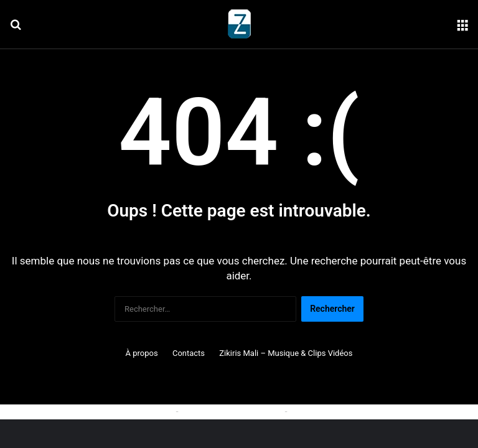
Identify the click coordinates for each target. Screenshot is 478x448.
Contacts (189, 353)
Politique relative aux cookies (117, 411)
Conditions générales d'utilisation (354, 411)
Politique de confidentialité (232, 411)
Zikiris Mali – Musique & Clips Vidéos (286, 353)
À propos (142, 353)
